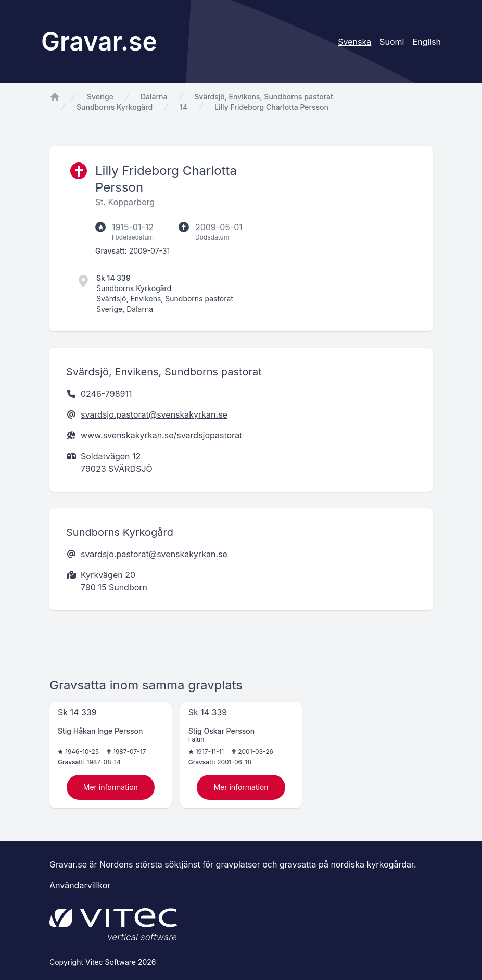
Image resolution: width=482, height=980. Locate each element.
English (427, 42)
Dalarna (154, 97)
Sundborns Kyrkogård (115, 107)
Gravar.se (99, 41)
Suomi (392, 42)
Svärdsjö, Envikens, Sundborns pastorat (264, 97)
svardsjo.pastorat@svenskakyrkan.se (154, 414)
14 (183, 107)
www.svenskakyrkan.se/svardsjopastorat (161, 435)
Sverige (100, 97)
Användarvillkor (80, 885)
